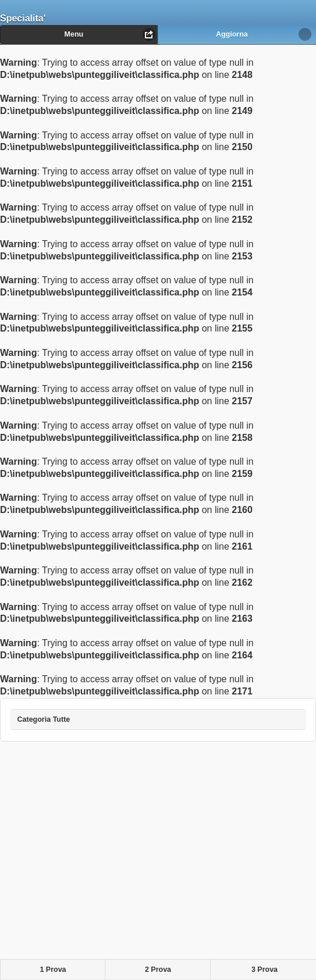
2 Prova (158, 970)
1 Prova (53, 970)
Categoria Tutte (52, 716)
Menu (74, 34)
